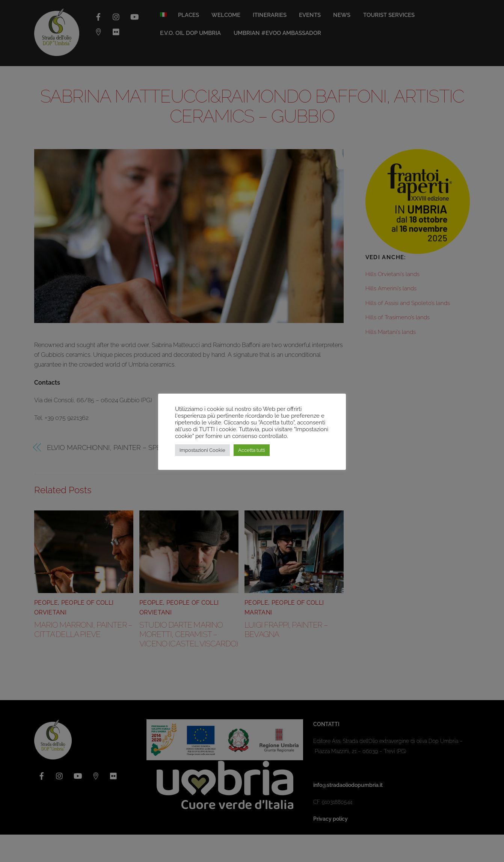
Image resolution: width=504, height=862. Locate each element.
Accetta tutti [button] (252, 450)
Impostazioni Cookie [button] (202, 450)
